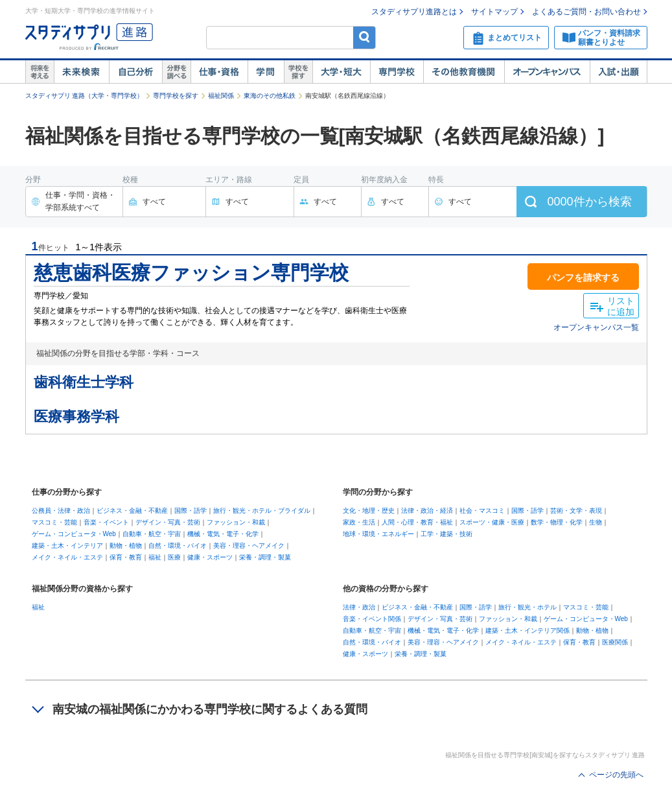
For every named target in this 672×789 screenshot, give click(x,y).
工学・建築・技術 (446, 534)
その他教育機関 (464, 72)
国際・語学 (191, 511)
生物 (596, 522)
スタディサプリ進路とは (414, 12)
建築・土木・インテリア (67, 546)
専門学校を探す (176, 96)
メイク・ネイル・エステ (67, 557)
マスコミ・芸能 (54, 522)
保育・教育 (126, 557)
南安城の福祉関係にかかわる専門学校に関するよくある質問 (210, 709)
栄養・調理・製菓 (265, 557)
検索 (365, 37)
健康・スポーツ (210, 557)
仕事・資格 (219, 72)
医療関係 (615, 642)
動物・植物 (126, 546)
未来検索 (81, 72)
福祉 (155, 557)
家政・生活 (359, 522)
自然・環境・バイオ (178, 546)
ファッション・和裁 (236, 522)
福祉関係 (221, 96)
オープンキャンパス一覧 (596, 327)
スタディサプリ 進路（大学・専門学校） (85, 96)
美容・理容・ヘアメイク (249, 546)
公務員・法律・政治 (61, 511)
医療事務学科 (76, 417)
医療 (174, 557)
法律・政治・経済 (427, 511)
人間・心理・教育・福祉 (417, 522)
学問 (266, 72)
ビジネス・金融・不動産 (132, 511)
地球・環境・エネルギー (378, 534)
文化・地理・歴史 (369, 511)
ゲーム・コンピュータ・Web (74, 534)
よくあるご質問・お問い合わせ (586, 12)
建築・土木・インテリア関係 (527, 630)
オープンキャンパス (547, 72)
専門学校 (397, 72)
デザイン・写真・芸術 (168, 522)
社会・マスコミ (482, 511)
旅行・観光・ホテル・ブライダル (262, 511)
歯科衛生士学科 (84, 382)
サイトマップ (494, 12)
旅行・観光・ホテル (527, 607)
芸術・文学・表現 (576, 511)
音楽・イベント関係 (372, 619)
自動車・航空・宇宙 (152, 534)
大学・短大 (341, 72)
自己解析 (135, 72)
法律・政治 (359, 607)
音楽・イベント (106, 522)
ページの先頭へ (616, 775)
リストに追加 (621, 306)
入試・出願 (619, 72)
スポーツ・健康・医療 (492, 522)
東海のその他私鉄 (270, 96)
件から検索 (589, 202)
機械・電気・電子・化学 (223, 534)
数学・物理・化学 (557, 522)
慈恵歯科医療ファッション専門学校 (191, 273)
